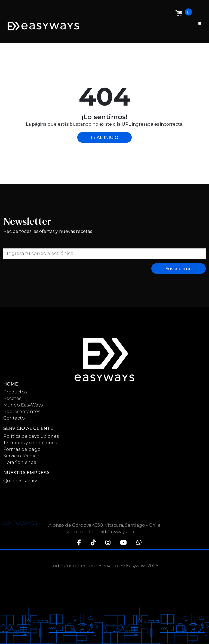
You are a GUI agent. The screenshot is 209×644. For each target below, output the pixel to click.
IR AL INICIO (105, 138)
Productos (15, 392)
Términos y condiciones (30, 443)
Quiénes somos (21, 481)
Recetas (12, 398)
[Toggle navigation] (200, 24)
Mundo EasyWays (23, 405)
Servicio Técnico (21, 456)
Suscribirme (179, 269)
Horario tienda (20, 462)
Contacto (14, 418)
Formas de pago (22, 449)
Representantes (22, 412)
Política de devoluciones (31, 436)
